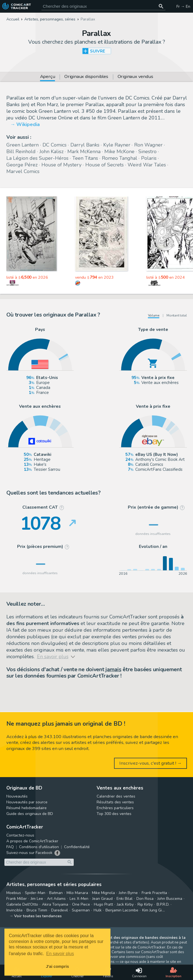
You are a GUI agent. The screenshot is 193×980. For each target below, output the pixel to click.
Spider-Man (35, 893)
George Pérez (22, 165)
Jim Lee (37, 899)
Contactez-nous (20, 835)
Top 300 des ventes (114, 814)
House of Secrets (105, 165)
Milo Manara (77, 893)
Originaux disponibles (86, 77)
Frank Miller (17, 899)
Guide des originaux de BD (30, 814)
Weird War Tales (147, 165)
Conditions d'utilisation (39, 847)
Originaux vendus (135, 77)
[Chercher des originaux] (161, 6)
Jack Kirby (125, 904)
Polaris (149, 158)
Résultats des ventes (115, 802)
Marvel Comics (23, 171)
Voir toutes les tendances (38, 916)
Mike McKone (119, 151)
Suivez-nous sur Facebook (29, 853)
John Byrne (128, 893)
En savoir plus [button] (60, 954)
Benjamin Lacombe (122, 910)
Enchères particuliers (115, 808)
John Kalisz (51, 151)
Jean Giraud (102, 899)
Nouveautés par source (27, 802)
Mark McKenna (84, 151)
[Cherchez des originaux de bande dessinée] (103, 6)
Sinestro (147, 151)
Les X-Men (79, 899)
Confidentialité (77, 847)
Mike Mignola (103, 893)
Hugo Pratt (103, 904)
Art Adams (56, 899)
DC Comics (55, 145)
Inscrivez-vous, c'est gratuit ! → (151, 763)
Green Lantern (23, 145)
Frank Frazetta (154, 893)
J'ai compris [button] (57, 966)
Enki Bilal (125, 899)
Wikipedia (28, 124)
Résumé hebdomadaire (27, 808)
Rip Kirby (145, 904)
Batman (56, 893)
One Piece (81, 904)
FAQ (10, 847)
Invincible (14, 910)
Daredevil (60, 910)
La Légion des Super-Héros (37, 158)
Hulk (98, 910)
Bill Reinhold (21, 151)
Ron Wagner (148, 145)
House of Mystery (61, 165)
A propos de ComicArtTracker (32, 841)
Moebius (14, 893)
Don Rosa (145, 899)
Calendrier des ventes (116, 796)
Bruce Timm (37, 910)
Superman (81, 910)
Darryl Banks (85, 145)
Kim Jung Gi (152, 910)
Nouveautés (17, 796)
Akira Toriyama (55, 904)
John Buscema (170, 899)
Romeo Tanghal (120, 158)
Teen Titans (85, 158)
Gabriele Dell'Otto (22, 904)
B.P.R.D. (163, 904)
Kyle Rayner (117, 145)
